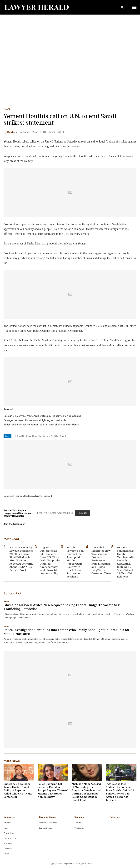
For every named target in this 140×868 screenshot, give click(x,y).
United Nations (22, 436)
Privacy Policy (45, 828)
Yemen (46, 436)
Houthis (36, 436)
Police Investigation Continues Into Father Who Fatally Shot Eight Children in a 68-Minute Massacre (67, 632)
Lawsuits (8, 849)
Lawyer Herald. (69, 863)
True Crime (9, 833)
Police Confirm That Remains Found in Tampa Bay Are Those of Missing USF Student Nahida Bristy (53, 790)
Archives (7, 823)
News (7, 109)
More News (12, 761)
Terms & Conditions (48, 823)
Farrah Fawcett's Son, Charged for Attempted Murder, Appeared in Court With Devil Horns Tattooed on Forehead (75, 562)
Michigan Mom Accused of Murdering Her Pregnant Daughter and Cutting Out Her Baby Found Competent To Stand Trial (86, 792)
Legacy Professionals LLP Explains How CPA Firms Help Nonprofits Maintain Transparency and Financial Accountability (50, 560)
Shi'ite (55, 436)
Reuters (12, 132)
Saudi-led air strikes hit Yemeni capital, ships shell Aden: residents (41, 424)
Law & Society (10, 838)
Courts (7, 854)
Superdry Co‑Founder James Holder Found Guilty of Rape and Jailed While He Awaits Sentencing (18, 790)
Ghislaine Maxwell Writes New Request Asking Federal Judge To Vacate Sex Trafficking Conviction (62, 607)
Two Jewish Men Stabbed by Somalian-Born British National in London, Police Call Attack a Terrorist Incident (121, 792)
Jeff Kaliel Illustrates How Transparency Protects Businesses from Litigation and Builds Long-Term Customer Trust (101, 560)
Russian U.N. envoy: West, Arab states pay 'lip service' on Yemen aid (42, 416)
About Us (78, 823)
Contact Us (79, 828)
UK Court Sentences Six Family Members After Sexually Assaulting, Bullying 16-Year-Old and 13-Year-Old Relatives (126, 562)
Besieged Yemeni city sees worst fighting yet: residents (35, 420)
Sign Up (83, 513)
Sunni (63, 436)
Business (8, 843)
